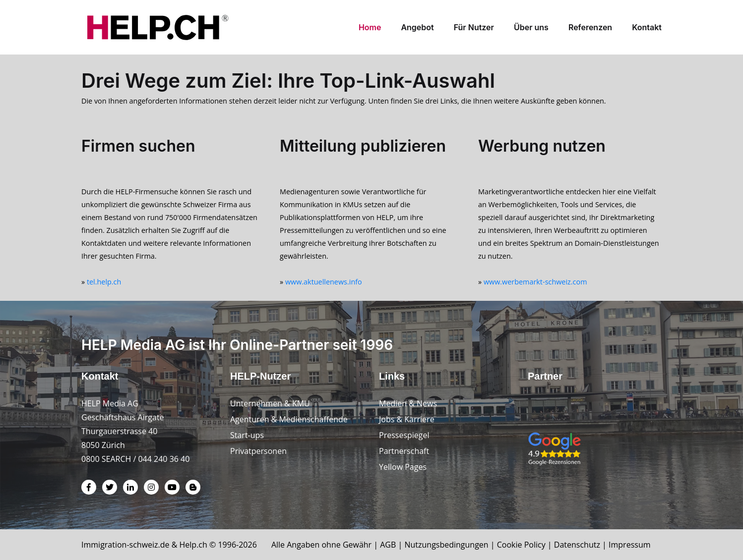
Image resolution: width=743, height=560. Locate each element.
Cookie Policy (521, 545)
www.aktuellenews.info (324, 282)
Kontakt (647, 27)
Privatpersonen (258, 451)
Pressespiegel (404, 435)
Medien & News (408, 403)
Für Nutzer (474, 27)
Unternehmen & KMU (270, 403)
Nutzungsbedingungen (446, 545)
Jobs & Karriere (407, 419)
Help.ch (193, 545)
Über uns (531, 27)
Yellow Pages (403, 467)
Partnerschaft (404, 451)
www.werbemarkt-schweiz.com (535, 282)
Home (370, 27)
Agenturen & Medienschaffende (289, 419)
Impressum (629, 545)
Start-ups (247, 435)
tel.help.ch (104, 282)
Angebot (417, 27)
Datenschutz (577, 545)
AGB (388, 545)
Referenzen (590, 27)
